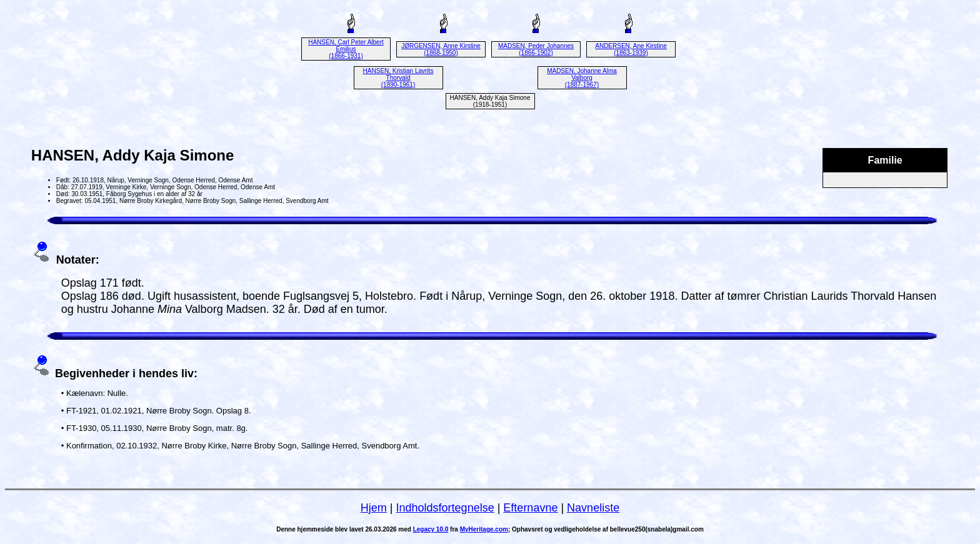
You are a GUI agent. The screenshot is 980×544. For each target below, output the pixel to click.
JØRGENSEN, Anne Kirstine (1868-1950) (441, 49)
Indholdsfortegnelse (445, 508)
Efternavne (530, 508)
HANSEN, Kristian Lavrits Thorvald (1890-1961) (398, 78)
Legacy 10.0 (431, 529)
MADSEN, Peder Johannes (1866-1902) (536, 49)
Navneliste (593, 508)
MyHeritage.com (484, 529)
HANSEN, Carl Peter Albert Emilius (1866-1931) (346, 49)
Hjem (374, 508)
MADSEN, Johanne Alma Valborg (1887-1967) (582, 78)
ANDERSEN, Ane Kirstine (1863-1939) (631, 49)
